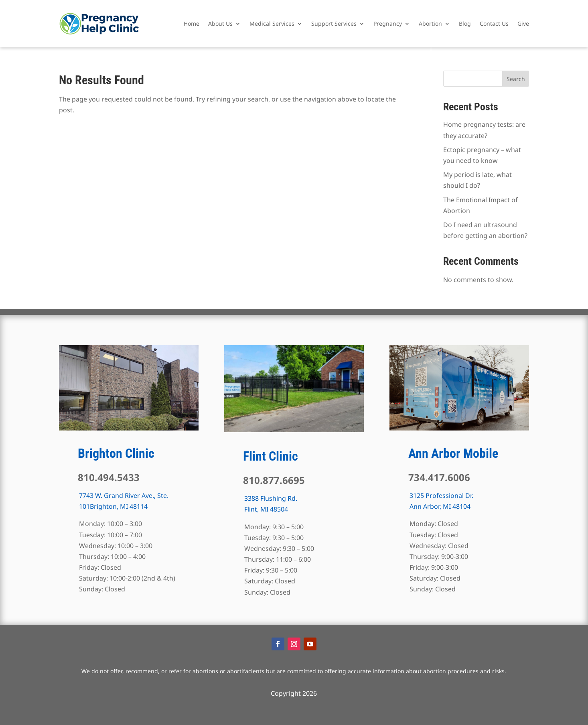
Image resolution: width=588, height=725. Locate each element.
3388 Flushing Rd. (271, 498)
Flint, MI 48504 (266, 509)
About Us (220, 23)
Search (516, 79)
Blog (465, 23)
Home (192, 23)
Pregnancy (388, 23)
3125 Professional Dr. (441, 496)
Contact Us (494, 23)
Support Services (334, 23)
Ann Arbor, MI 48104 (440, 506)
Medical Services (272, 23)
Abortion (430, 23)
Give (523, 23)
